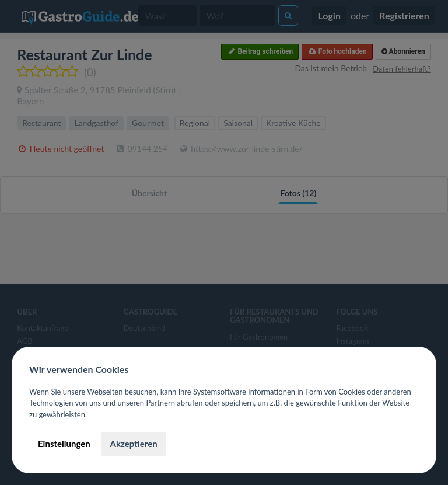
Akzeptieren (133, 444)
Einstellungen (64, 444)
